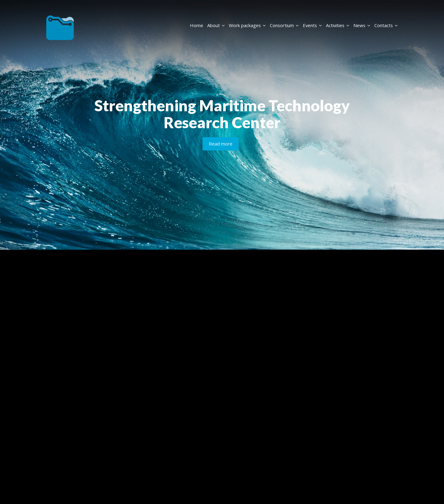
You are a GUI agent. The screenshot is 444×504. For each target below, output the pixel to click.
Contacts (386, 25)
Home (197, 25)
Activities (338, 25)
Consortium (284, 25)
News (362, 25)
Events (312, 25)
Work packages (247, 25)
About (216, 25)
